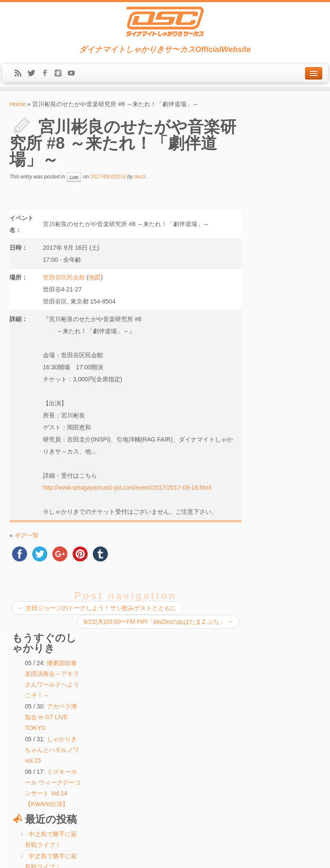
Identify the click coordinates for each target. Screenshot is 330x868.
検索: (123, 793)
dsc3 (139, 177)
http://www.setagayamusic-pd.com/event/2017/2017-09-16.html (127, 488)
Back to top (309, 855)
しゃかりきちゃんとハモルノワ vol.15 (291, 232)
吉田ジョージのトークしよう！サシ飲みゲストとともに (97, 608)
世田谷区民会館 (64, 277)
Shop (19, 713)
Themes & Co (194, 855)
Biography (24, 723)
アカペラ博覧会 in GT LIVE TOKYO (291, 199)
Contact (22, 751)
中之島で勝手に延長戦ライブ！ (155, 675)
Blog (18, 742)
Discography (27, 732)
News (20, 685)
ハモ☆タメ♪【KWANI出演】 (152, 715)
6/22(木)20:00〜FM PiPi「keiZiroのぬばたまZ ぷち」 (157, 622)
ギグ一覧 (27, 535)
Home (17, 104)
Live (74, 177)
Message (26, 770)
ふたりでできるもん (143, 725)
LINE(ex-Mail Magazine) (41, 761)
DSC (143, 855)
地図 (95, 277)
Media (20, 704)
